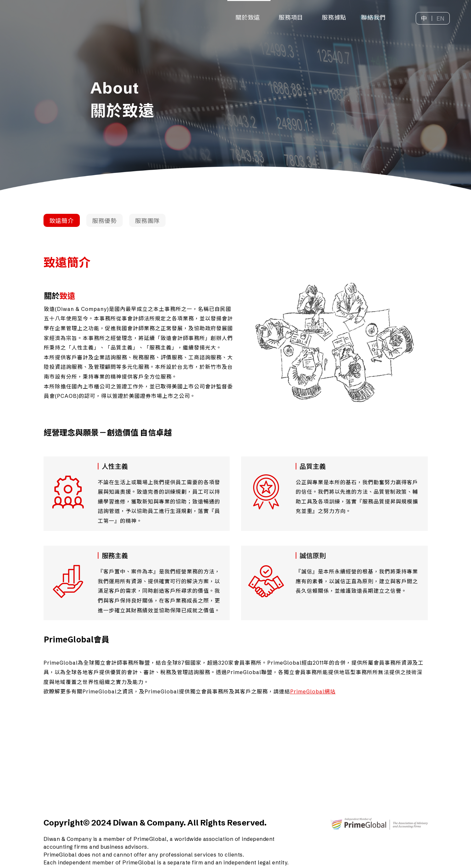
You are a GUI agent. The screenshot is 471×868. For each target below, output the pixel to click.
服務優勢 (105, 221)
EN (441, 18)
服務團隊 (147, 221)
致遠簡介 (62, 221)
